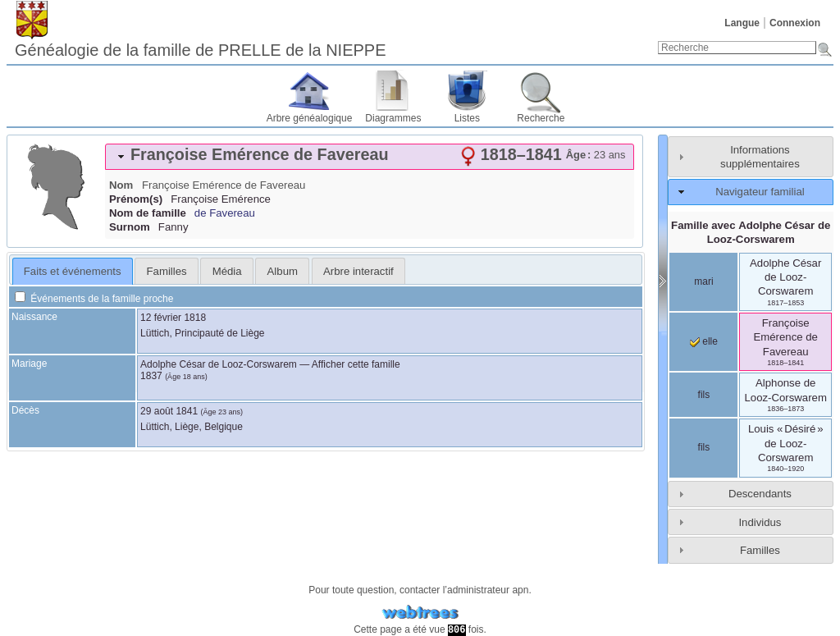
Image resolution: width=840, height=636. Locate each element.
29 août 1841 (169, 411)
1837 (151, 376)
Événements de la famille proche (94, 299)
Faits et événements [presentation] (73, 271)
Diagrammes (393, 118)
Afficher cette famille (356, 364)
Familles (760, 550)
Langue (742, 23)
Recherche (541, 118)
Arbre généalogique (310, 118)
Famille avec (751, 232)
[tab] (370, 157)
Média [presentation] (227, 271)
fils (704, 395)
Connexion (795, 23)
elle (704, 341)
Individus (760, 522)
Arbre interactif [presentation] (358, 271)
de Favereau (225, 213)
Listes (467, 118)
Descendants (760, 494)
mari (703, 281)
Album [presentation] (283, 271)
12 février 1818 (173, 318)
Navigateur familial (760, 192)
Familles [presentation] (167, 271)
